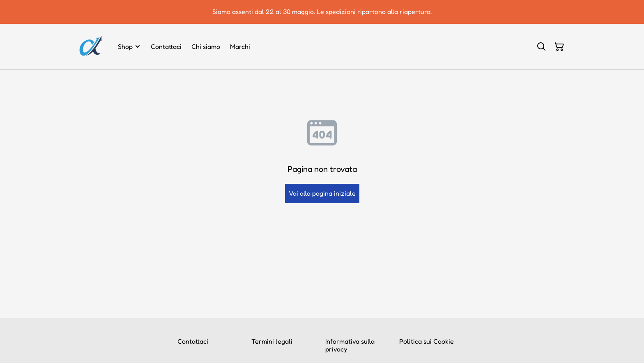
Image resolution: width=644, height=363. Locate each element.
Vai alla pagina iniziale (322, 193)
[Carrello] (559, 47)
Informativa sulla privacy (350, 345)
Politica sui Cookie (427, 341)
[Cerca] (541, 47)
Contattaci (193, 341)
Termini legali (272, 341)
